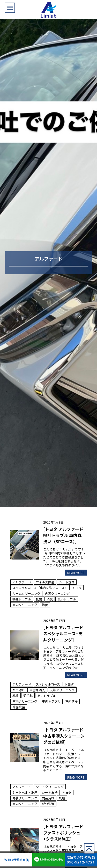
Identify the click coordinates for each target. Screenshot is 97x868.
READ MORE (76, 573)
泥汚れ (28, 696)
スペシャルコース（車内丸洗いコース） (40, 588)
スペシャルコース (48, 684)
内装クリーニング (57, 593)
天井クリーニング (62, 690)
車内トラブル (51, 701)
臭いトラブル (67, 599)
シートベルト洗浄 (25, 792)
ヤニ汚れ (19, 690)
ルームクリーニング (26, 593)
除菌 (45, 605)
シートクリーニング (50, 787)
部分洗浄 (48, 804)
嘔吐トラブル (22, 599)
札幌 (39, 599)
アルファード (22, 582)
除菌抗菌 (19, 707)
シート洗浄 (67, 582)
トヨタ (77, 588)
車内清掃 (71, 701)
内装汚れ (48, 798)
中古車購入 (37, 690)
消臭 (50, 599)
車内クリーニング (25, 605)
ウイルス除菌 (45, 582)
